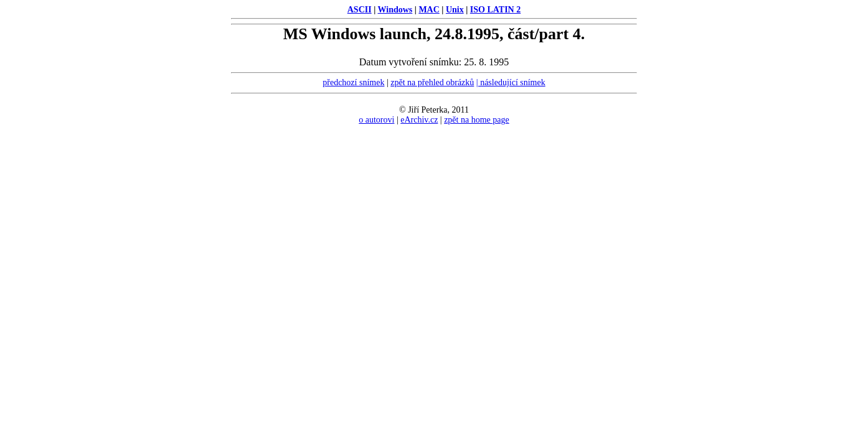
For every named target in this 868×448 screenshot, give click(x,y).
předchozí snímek (353, 82)
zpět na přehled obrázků (432, 82)
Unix (455, 10)
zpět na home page (477, 120)
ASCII (360, 10)
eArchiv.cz (419, 120)
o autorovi (376, 120)
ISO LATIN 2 (495, 10)
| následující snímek (511, 82)
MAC (429, 10)
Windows (395, 10)
